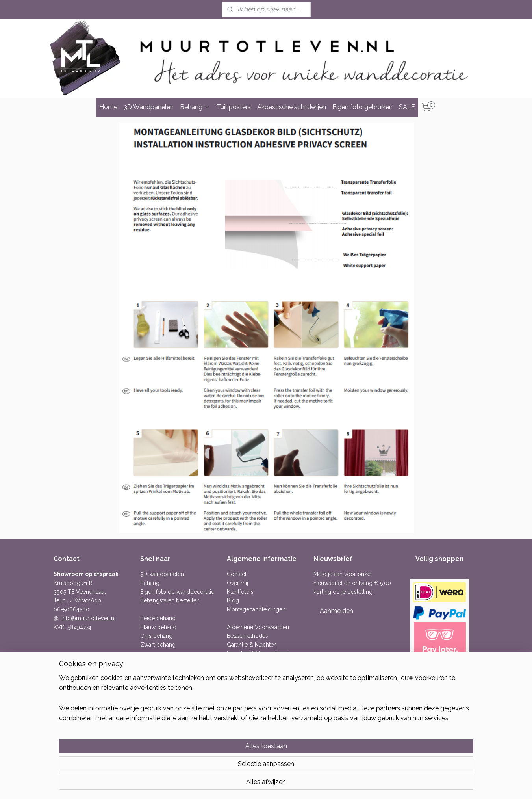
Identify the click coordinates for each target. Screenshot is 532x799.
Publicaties (240, 680)
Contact (237, 574)
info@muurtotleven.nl (89, 618)
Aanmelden (336, 611)
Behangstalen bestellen (170, 600)
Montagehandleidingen (256, 609)
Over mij (237, 583)
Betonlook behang (164, 662)
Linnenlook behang (165, 689)
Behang (195, 107)
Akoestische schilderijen (292, 107)
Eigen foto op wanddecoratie (177, 592)
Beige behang (158, 618)
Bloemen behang (162, 671)
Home (108, 107)
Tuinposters (234, 107)
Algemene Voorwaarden (258, 627)
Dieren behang (159, 680)
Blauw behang (158, 627)
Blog (233, 600)
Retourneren (243, 662)
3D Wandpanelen (149, 107)
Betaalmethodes (247, 636)
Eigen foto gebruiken (362, 107)
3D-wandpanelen (162, 574)
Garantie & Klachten (252, 645)
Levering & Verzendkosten (261, 654)
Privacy (236, 671)
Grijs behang (156, 636)
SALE (407, 107)
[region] (214, 764)
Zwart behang (158, 645)
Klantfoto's (240, 592)
